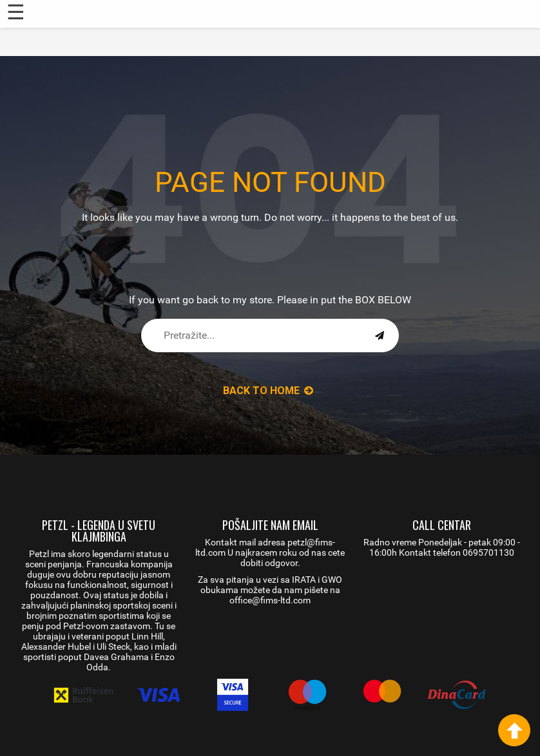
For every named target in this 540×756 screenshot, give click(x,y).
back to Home (268, 391)
